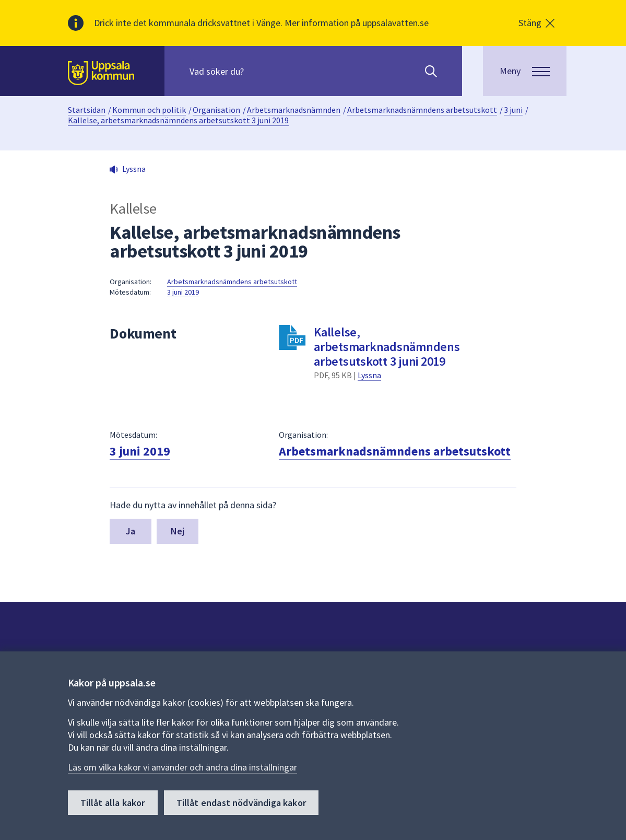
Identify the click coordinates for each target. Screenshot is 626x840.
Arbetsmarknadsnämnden (294, 110)
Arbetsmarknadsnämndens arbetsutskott (422, 110)
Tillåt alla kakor (113, 803)
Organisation (216, 110)
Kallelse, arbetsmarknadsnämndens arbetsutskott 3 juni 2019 (178, 120)
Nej (178, 531)
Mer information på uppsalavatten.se (357, 23)
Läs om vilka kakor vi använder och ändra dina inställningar (182, 767)
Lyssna (369, 375)
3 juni (513, 110)
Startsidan (87, 110)
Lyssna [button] (134, 169)
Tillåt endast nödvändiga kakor (241, 803)
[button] (536, 23)
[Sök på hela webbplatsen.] (257, 71)
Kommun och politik (149, 110)
